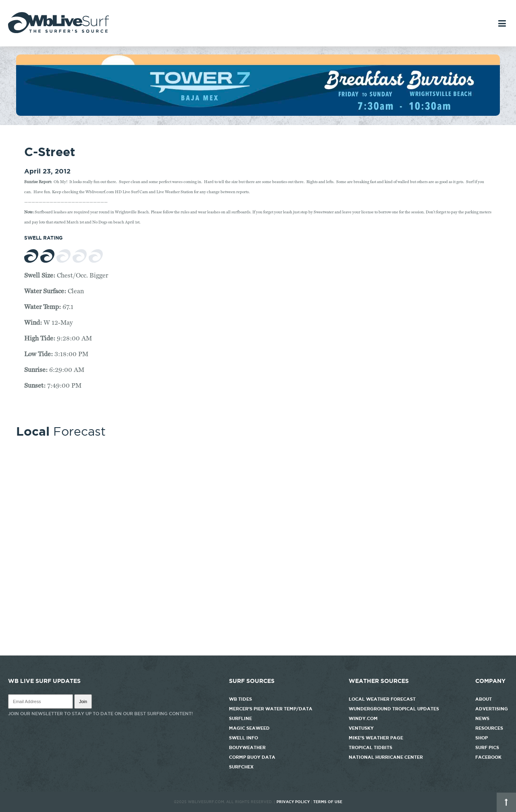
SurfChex (241, 767)
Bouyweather (247, 747)
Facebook (488, 757)
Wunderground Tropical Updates (394, 709)
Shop (482, 738)
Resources (489, 728)
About (484, 699)
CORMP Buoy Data (252, 757)
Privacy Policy (293, 802)
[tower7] (258, 114)
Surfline (241, 718)
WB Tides (240, 699)
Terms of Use (328, 802)
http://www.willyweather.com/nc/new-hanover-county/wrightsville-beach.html (258, 651)
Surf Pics (487, 747)
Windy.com (363, 718)
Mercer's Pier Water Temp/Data (271, 709)
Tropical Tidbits (370, 747)
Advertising (492, 709)
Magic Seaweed (249, 728)
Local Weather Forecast (382, 699)
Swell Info (243, 738)
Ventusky (361, 728)
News (482, 718)
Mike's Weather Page (376, 738)
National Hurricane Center (386, 757)
